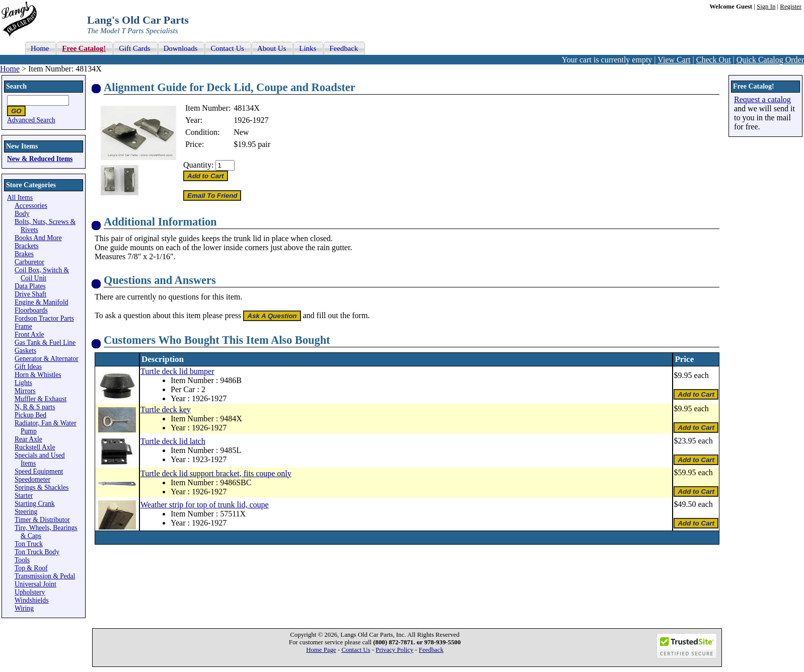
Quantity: (198, 165)
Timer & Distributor (42, 520)
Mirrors (25, 391)
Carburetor (29, 262)
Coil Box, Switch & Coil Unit (42, 274)
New (241, 132)
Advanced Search (31, 120)
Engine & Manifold (41, 302)
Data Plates (30, 286)
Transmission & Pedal (45, 576)
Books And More (38, 238)
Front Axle (29, 334)
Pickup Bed (30, 415)
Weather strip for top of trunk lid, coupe (205, 505)
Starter (24, 496)
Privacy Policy (394, 650)
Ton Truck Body (37, 552)
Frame (23, 326)
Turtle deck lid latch (173, 441)
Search (16, 86)
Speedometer (32, 479)
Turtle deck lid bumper (177, 371)
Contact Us (356, 650)
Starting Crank (35, 504)
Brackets (27, 246)
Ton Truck (29, 544)
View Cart (674, 60)
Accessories (31, 206)
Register (791, 7)
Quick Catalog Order (770, 60)
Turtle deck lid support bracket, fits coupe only (216, 473)
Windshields (31, 600)
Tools (22, 560)
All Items (20, 198)
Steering (26, 512)
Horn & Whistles (38, 375)
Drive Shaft (30, 294)
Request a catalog (762, 99)
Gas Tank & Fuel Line (45, 343)
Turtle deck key (166, 409)
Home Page (321, 650)
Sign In (766, 7)
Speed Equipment (39, 471)
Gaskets (25, 351)
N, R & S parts (35, 407)
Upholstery (30, 592)
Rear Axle (28, 439)
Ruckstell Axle (35, 447)
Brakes (24, 254)
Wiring (24, 608)
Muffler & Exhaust (41, 399)
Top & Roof (31, 568)
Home (10, 69)
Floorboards (31, 310)
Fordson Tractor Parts (44, 318)
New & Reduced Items (40, 159)
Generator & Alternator (47, 359)
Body (22, 214)
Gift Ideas (28, 367)
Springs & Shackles (42, 488)
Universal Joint (35, 584)
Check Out (714, 60)
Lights (23, 383)
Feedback (431, 650)
